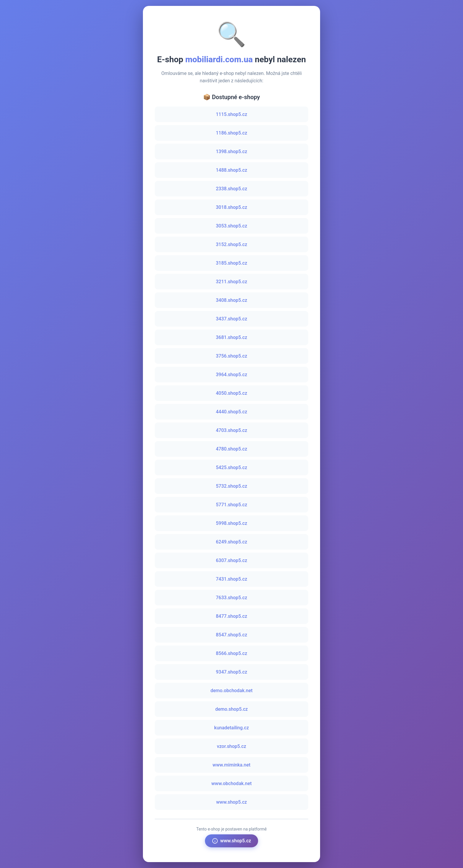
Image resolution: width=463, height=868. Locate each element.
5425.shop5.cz (231, 467)
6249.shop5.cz (231, 542)
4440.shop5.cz (231, 412)
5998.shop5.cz (231, 523)
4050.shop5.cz (231, 393)
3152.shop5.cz (231, 244)
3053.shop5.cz (231, 226)
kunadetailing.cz (231, 728)
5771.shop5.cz (231, 505)
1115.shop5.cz (231, 114)
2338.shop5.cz (231, 189)
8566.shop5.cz (231, 653)
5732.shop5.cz (231, 486)
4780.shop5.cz (231, 449)
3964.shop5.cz (231, 375)
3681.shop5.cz (231, 337)
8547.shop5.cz (231, 635)
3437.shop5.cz (231, 319)
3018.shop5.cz (231, 207)
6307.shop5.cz (231, 560)
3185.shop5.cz (231, 263)
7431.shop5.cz (231, 579)
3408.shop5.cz (231, 300)
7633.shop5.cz (231, 598)
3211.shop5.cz (231, 282)
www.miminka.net (231, 765)
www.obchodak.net (232, 783)
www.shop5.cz (231, 802)
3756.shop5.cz (231, 356)
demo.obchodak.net (232, 691)
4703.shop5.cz (231, 430)
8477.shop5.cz (231, 616)
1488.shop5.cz (231, 170)
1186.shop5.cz (231, 133)
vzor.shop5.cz (231, 746)
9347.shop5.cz (231, 672)
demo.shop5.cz (231, 709)
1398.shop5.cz (231, 152)
